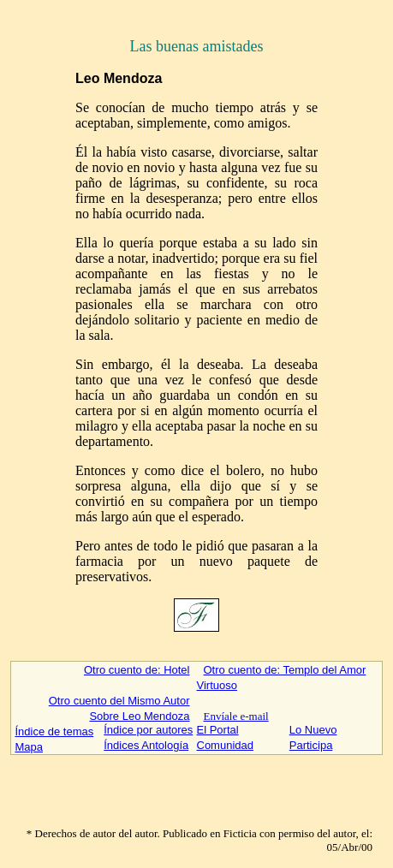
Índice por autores (148, 730)
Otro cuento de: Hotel (137, 670)
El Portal (218, 730)
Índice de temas (54, 731)
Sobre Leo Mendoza (139, 716)
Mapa (29, 747)
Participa (311, 745)
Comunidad (226, 745)
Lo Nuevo (313, 730)
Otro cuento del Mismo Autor (119, 701)
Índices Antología (146, 745)
